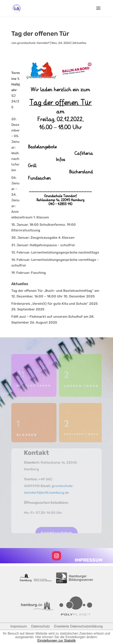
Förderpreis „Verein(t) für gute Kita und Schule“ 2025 (55, 304)
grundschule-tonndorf (33, 43)
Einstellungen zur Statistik (56, 641)
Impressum (19, 626)
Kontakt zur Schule (56, 533)
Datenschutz (40, 626)
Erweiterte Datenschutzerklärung (78, 626)
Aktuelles (80, 43)
